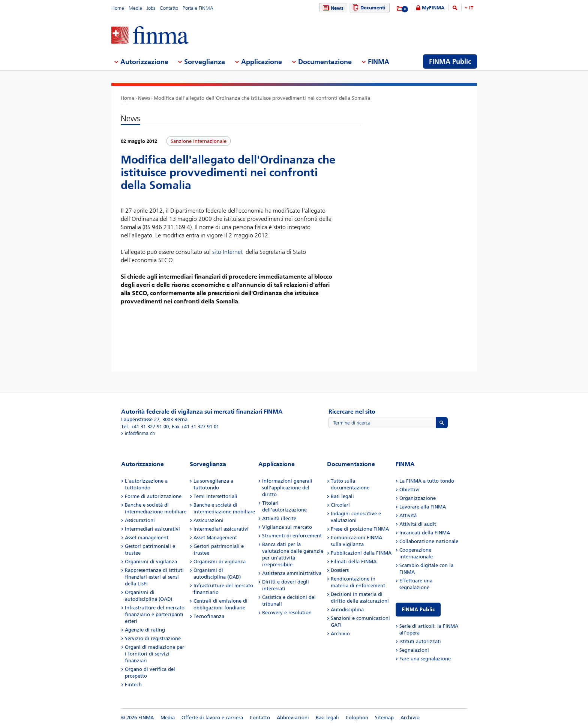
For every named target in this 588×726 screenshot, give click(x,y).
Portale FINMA (198, 8)
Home (118, 8)
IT (471, 8)
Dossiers (340, 570)
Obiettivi (409, 490)
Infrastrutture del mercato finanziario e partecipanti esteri (155, 614)
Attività (408, 515)
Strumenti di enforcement (292, 536)
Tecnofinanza (209, 616)
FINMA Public (418, 610)
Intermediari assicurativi (152, 529)
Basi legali (342, 496)
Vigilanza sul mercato (287, 527)
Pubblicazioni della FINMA (361, 553)
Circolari (340, 505)
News (332, 8)
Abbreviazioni (293, 718)
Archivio (340, 634)
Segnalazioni (414, 650)
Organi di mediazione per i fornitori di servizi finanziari (154, 654)
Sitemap (384, 718)
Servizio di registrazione (153, 638)
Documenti (368, 8)
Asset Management (215, 538)
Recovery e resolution (287, 613)
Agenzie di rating (145, 630)
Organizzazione (418, 498)
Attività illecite (279, 518)
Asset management (147, 538)
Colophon (357, 718)
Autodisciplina (347, 610)
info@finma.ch (140, 433)
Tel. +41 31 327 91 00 (145, 427)
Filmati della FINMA (354, 562)
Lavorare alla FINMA (423, 507)
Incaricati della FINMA (425, 533)
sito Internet (227, 252)
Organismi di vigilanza (151, 562)
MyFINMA (433, 8)
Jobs (151, 8)
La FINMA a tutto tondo (427, 481)
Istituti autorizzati (420, 641)
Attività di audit (418, 524)
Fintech (133, 685)
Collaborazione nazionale (429, 541)
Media (135, 8)
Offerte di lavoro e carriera (212, 718)
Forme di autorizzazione (153, 496)
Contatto (169, 8)
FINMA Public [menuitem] (450, 61)
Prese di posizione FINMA (360, 529)
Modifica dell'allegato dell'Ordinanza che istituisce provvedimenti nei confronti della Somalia (262, 98)
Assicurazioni (140, 520)
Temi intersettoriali (215, 496)
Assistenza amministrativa (292, 573)
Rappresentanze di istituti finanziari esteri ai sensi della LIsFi (154, 577)
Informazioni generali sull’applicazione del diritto (287, 488)
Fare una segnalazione (425, 659)
